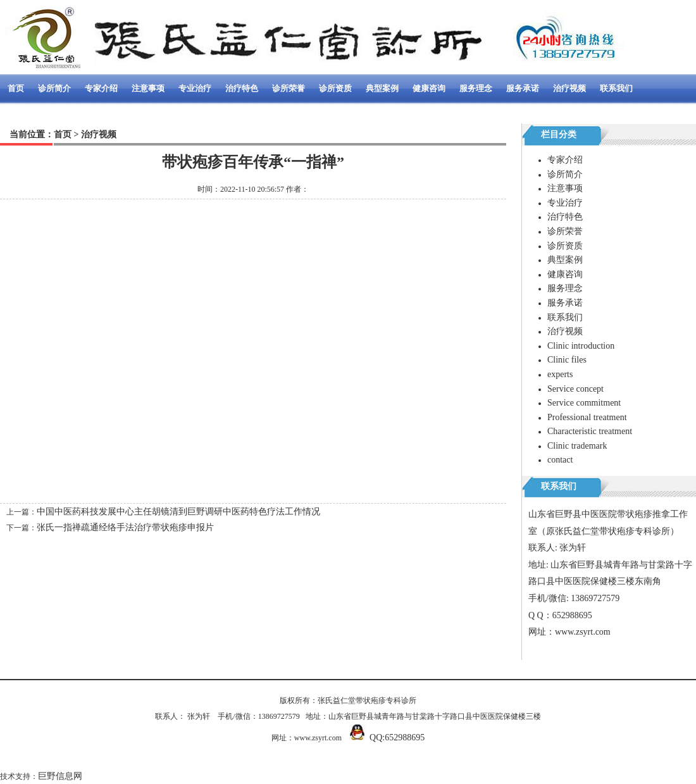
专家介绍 (101, 88)
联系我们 (616, 88)
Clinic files (567, 360)
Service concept (575, 389)
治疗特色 (242, 88)
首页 (16, 88)
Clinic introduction (581, 346)
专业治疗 (195, 88)
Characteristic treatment (590, 431)
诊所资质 (335, 88)
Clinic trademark (577, 446)
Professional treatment (587, 417)
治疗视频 (569, 88)
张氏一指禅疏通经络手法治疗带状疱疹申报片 (125, 527)
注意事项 (148, 88)
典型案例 (382, 88)
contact (560, 460)
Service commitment (584, 403)
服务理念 (476, 88)
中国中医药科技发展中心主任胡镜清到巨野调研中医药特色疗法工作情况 (178, 512)
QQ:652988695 (397, 737)
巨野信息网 (60, 776)
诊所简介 (54, 88)
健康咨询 (429, 88)
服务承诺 (523, 88)
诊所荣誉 (289, 88)
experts (560, 374)
